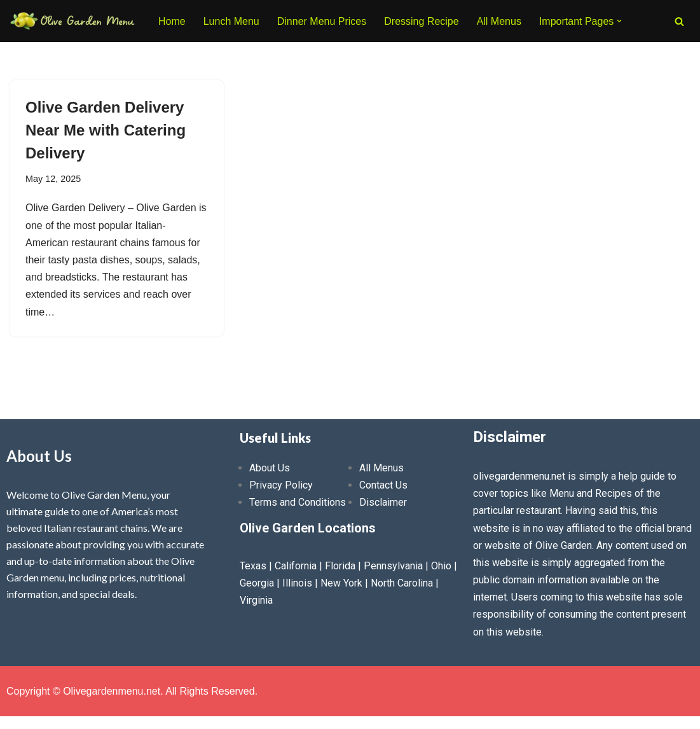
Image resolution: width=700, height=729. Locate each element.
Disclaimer (383, 502)
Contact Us (383, 485)
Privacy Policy (281, 485)
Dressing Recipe (421, 21)
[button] (619, 21)
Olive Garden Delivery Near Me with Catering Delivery (106, 130)
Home (172, 21)
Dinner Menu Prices (322, 21)
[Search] (679, 21)
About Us (270, 468)
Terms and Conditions (298, 502)
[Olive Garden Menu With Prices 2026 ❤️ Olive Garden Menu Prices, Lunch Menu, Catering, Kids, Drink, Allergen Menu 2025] (73, 21)
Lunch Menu (231, 21)
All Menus (499, 21)
